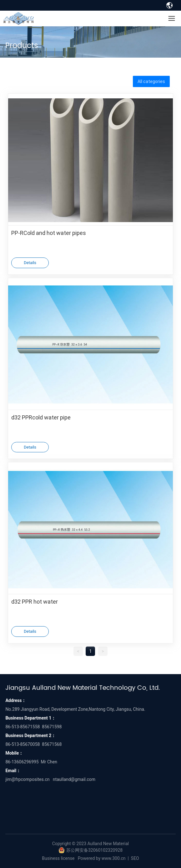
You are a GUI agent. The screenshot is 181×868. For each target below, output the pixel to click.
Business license (58, 858)
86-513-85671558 (23, 727)
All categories (151, 81)
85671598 (52, 727)
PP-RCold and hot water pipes (49, 233)
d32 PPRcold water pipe (41, 417)
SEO (135, 858)
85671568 (52, 744)
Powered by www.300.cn (102, 858)
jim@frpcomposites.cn (27, 779)
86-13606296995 (22, 762)
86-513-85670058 (23, 744)
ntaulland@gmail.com (74, 779)
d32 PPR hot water (35, 601)
